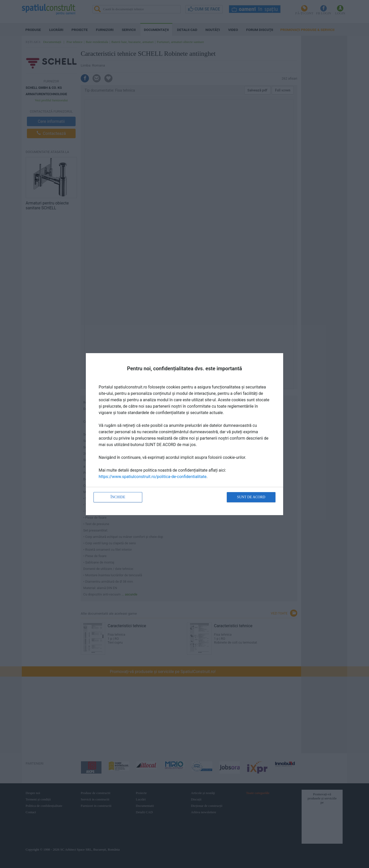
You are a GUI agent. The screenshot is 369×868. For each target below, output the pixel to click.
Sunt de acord (251, 497)
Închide (118, 497)
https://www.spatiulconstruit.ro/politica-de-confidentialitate (153, 477)
